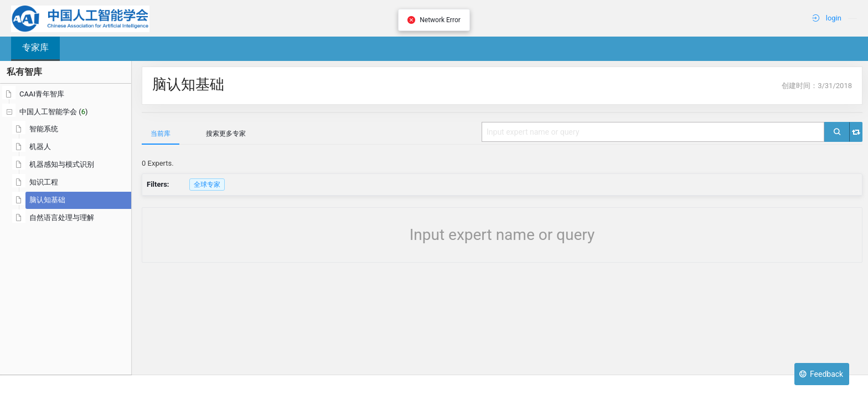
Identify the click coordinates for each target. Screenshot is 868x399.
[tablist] (502, 133)
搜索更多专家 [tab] (226, 134)
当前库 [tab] (161, 134)
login (827, 18)
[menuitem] (852, 18)
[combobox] (653, 132)
